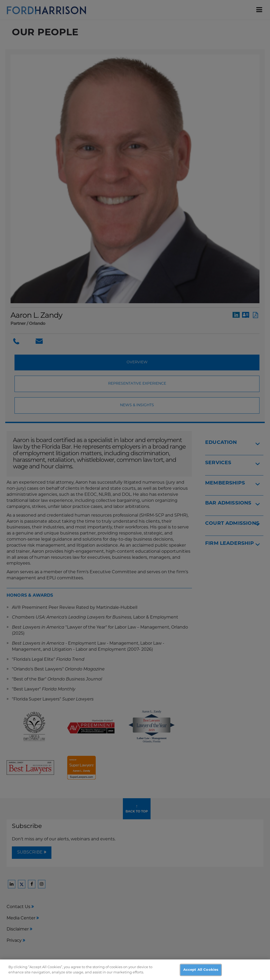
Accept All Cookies (201, 972)
